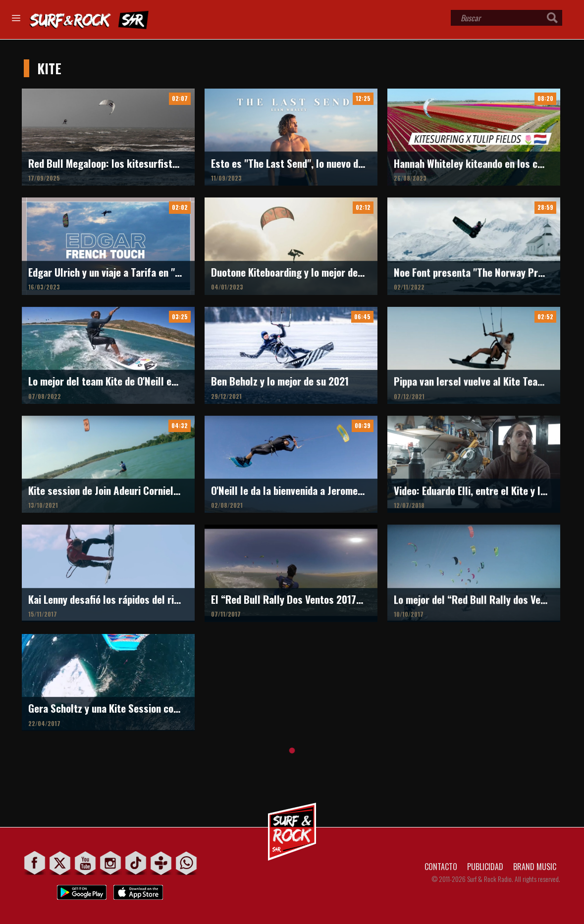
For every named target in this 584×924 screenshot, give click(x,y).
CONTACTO (441, 867)
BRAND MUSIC (535, 867)
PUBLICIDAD (485, 867)
